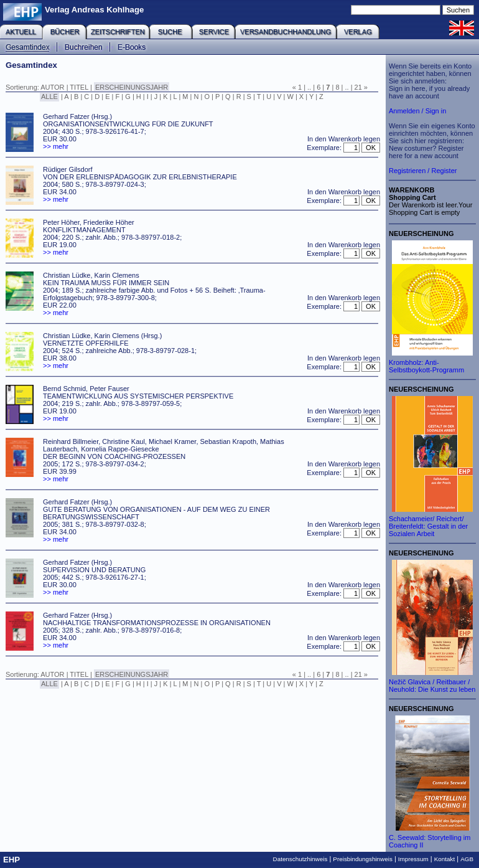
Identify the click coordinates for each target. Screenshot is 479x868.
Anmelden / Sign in (417, 111)
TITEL (79, 87)
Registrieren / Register (423, 171)
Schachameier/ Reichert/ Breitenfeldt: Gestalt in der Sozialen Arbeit (428, 526)
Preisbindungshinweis (363, 859)
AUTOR (52, 87)
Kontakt (445, 859)
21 (358, 87)
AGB (467, 859)
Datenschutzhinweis (300, 859)
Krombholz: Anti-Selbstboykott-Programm (426, 366)
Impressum (413, 859)
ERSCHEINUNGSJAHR (132, 87)
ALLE (49, 97)
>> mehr (56, 146)
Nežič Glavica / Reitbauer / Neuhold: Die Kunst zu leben (432, 686)
